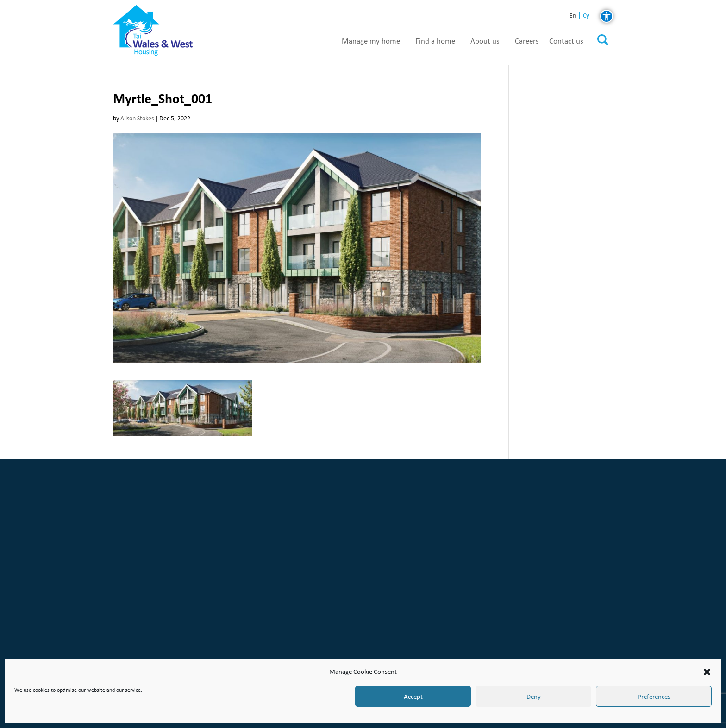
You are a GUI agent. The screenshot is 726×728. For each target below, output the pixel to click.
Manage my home (371, 41)
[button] (707, 672)
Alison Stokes (137, 118)
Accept (413, 697)
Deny (534, 697)
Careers (527, 41)
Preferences (654, 697)
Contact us (566, 41)
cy (586, 16)
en (573, 16)
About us (485, 41)
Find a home (435, 41)
